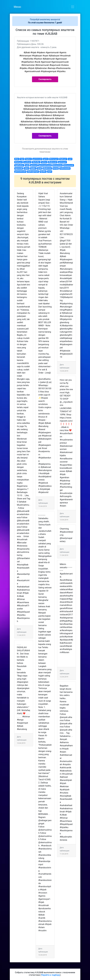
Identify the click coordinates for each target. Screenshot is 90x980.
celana (26, 168)
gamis (46, 159)
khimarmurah (69, 165)
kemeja (56, 168)
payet (50, 172)
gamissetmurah (20, 172)
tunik (27, 165)
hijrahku (43, 172)
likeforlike (36, 162)
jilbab (17, 159)
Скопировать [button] (45, 79)
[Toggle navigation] (73, 7)
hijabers (28, 159)
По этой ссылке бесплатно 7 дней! (45, 23)
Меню (18, 7)
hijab (22, 159)
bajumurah (18, 168)
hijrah (39, 168)
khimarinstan (57, 165)
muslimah (27, 162)
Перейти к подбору (50, 975)
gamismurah (37, 159)
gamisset (34, 165)
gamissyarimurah (45, 165)
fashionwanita (65, 168)
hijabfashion (19, 165)
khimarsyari (54, 159)
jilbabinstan (47, 168)
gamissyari (62, 162)
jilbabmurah (53, 162)
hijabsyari (63, 159)
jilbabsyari (18, 162)
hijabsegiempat (33, 172)
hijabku (33, 168)
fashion (44, 162)
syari (70, 159)
